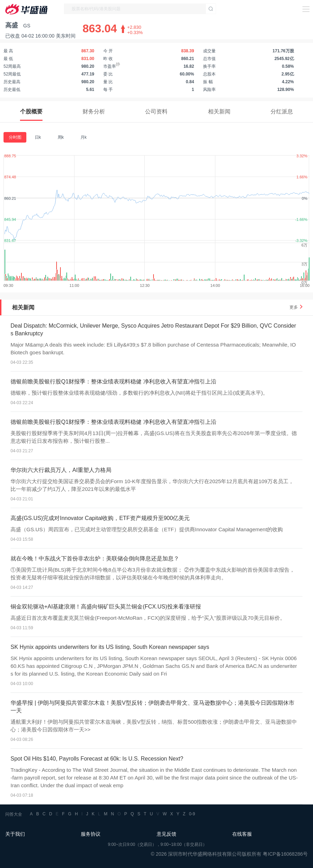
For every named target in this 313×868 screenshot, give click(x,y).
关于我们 (15, 834)
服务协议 (91, 834)
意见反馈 (167, 834)
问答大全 (14, 814)
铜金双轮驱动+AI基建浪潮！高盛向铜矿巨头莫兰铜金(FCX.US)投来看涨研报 (106, 607)
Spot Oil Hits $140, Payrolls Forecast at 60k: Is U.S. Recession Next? (97, 759)
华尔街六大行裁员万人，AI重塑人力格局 (61, 470)
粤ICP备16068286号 (285, 854)
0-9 (192, 814)
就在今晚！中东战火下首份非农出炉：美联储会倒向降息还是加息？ (95, 558)
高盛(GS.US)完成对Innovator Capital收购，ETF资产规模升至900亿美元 (100, 518)
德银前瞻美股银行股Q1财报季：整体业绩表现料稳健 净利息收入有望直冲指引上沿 (113, 382)
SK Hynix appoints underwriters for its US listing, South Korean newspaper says (110, 647)
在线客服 (242, 834)
